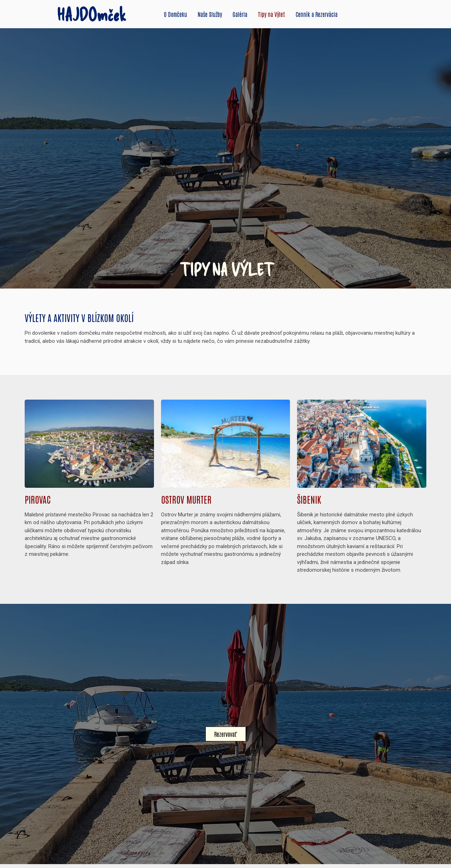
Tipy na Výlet (271, 14)
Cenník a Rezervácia (317, 14)
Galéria (240, 14)
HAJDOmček (92, 14)
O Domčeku (175, 14)
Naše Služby (210, 14)
